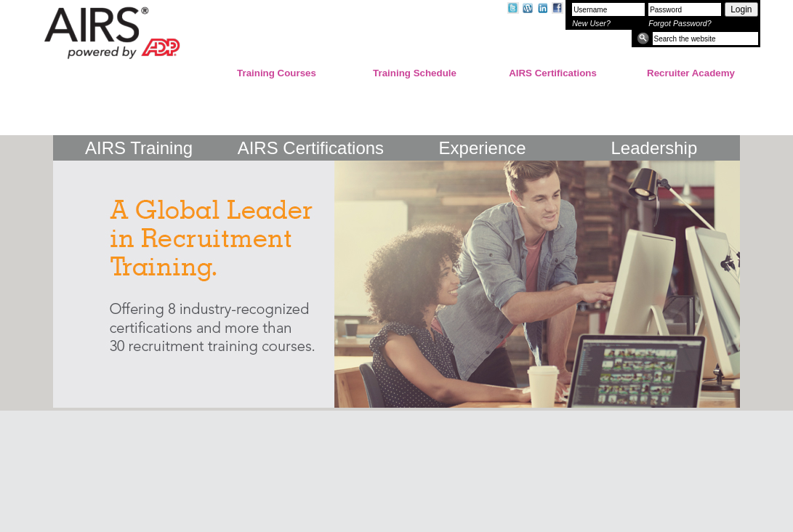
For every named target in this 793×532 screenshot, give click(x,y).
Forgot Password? (680, 23)
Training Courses (277, 73)
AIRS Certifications (553, 73)
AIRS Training (139, 146)
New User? (591, 23)
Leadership (654, 146)
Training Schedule (415, 73)
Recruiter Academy (691, 73)
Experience (483, 146)
